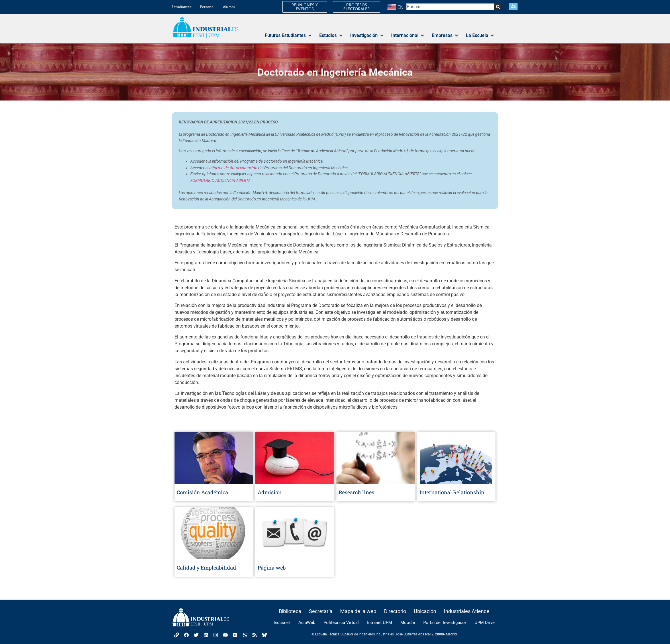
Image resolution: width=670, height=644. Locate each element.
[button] (289, 36)
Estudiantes (182, 7)
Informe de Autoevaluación (233, 168)
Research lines (356, 492)
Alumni (229, 7)
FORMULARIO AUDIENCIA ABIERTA (220, 180)
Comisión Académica (202, 492)
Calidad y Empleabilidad (206, 568)
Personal (207, 7)
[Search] (497, 7)
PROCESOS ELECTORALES (356, 7)
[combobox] (450, 7)
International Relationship (452, 492)
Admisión (270, 492)
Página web (272, 568)
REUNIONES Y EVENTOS (305, 7)
